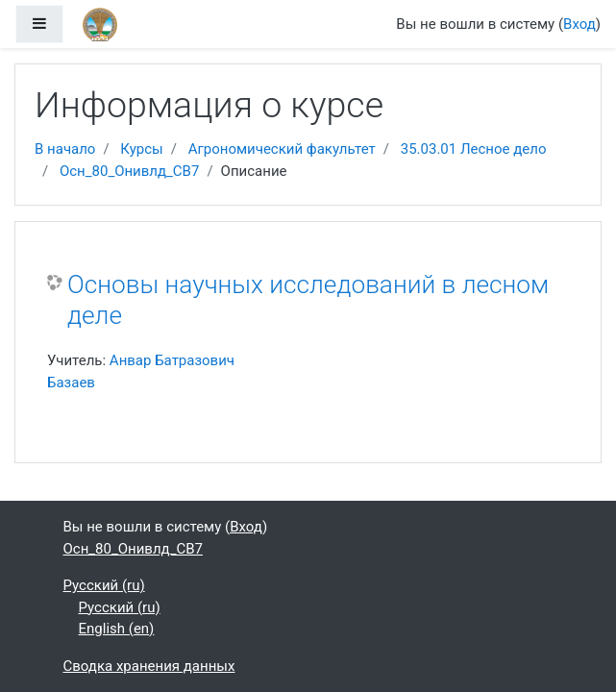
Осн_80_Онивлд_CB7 (129, 171)
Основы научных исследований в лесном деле (308, 300)
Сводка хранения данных (149, 666)
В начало (65, 149)
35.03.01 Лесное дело (474, 149)
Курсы (141, 149)
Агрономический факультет (282, 149)
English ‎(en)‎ (117, 629)
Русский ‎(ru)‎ (104, 585)
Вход (579, 24)
